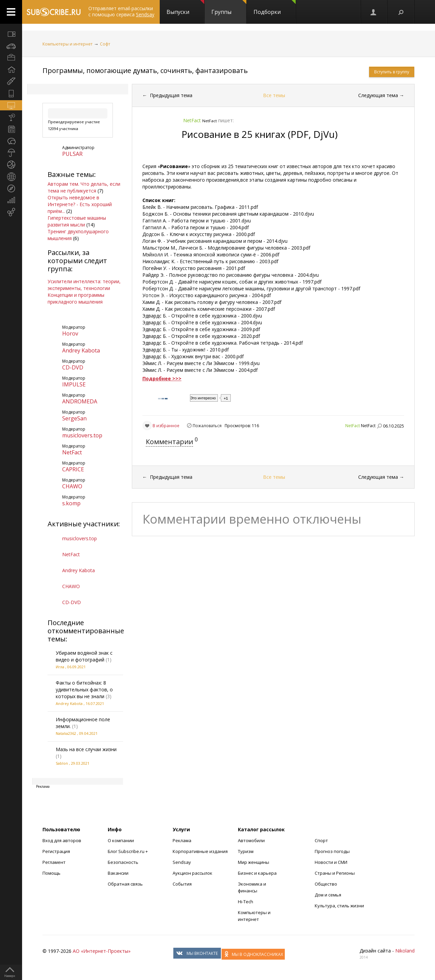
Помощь (51, 873)
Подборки (275, 8)
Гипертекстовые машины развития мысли (77, 221)
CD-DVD (73, 367)
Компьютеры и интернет (67, 44)
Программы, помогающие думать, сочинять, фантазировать (145, 70)
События (182, 884)
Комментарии (169, 442)
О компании (121, 840)
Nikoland (405, 951)
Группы (229, 8)
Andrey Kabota (81, 350)
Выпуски (185, 8)
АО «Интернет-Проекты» (102, 951)
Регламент (54, 862)
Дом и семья (328, 895)
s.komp (71, 503)
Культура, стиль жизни (339, 906)
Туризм (246, 851)
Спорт (321, 840)
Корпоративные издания (200, 851)
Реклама (182, 840)
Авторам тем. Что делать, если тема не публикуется (84, 187)
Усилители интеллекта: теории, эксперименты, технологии (84, 285)
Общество (326, 884)
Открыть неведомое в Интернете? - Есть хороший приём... (80, 204)
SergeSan (74, 418)
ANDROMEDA (80, 401)
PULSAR (72, 154)
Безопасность (123, 862)
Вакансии (118, 873)
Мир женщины (254, 862)
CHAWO (72, 486)
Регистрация (56, 851)
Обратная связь (125, 884)
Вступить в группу (392, 72)
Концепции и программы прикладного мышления (76, 298)
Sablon (62, 763)
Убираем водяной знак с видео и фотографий (84, 656)
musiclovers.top (82, 435)
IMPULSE (74, 384)
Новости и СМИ (331, 862)
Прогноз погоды (332, 851)
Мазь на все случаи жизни (86, 749)
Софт (105, 44)
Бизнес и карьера (257, 873)
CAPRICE (73, 469)
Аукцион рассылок (193, 873)
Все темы (274, 95)
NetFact (72, 452)
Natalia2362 (66, 733)
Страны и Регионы (335, 873)
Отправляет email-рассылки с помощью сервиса (121, 11)
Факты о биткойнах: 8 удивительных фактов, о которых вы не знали (84, 689)
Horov (70, 333)
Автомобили (251, 840)
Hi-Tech (246, 902)
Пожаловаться (207, 426)
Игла (60, 667)
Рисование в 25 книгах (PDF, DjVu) (259, 134)
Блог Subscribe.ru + (128, 851)
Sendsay (182, 862)
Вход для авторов (62, 840)
